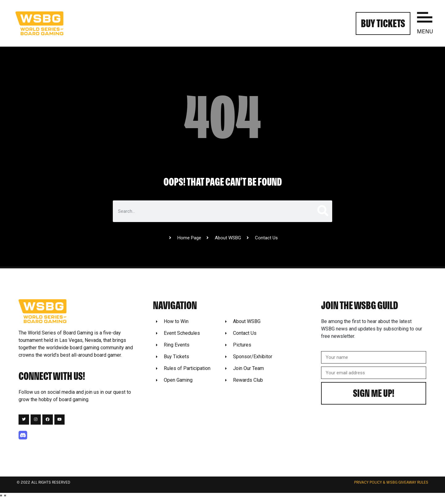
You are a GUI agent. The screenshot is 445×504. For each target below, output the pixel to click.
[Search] (322, 211)
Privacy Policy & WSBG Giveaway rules (391, 483)
